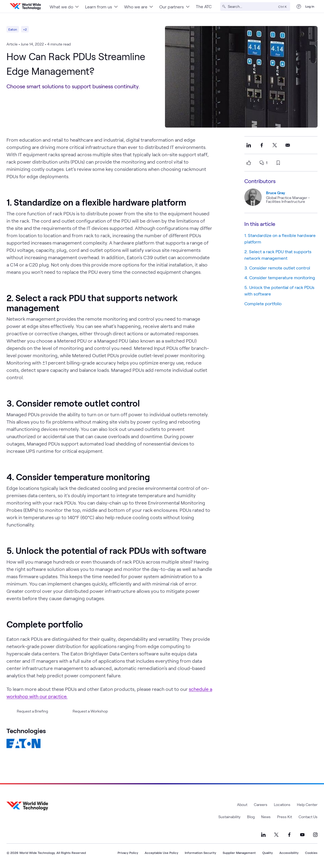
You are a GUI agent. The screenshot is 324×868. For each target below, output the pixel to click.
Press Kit (285, 817)
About (242, 804)
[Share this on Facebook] (262, 145)
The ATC (204, 6)
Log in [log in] (310, 6)
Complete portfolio (263, 303)
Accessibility (289, 853)
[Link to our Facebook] (289, 835)
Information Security (200, 853)
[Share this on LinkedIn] (249, 145)
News (266, 817)
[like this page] (249, 163)
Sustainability (229, 817)
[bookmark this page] (278, 163)
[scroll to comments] (262, 163)
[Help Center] (299, 6)
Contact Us (308, 817)
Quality (268, 853)
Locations (282, 804)
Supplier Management (239, 853)
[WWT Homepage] (25, 6)
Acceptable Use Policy (161, 853)
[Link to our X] (276, 835)
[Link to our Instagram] (315, 835)
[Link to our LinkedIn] (263, 835)
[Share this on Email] (288, 145)
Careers (261, 804)
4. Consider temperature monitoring (280, 277)
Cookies (311, 853)
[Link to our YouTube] (302, 835)
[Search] (252, 6)
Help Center (307, 804)
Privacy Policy (128, 853)
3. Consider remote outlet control (277, 268)
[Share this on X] (275, 145)
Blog (251, 817)
